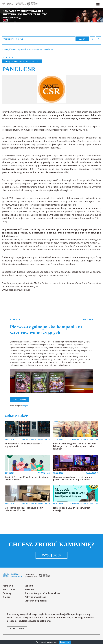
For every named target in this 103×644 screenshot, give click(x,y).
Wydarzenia (9, 589)
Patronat (29, 589)
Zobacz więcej (19, 399)
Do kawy (7, 593)
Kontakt (29, 586)
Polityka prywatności (35, 597)
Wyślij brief (51, 555)
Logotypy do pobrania (36, 601)
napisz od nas (17, 629)
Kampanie (26, 406)
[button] (98, 4)
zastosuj (82, 39)
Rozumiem (65, 642)
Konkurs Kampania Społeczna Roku (43, 593)
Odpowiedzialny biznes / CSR (26, 61)
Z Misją (6, 597)
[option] (51, 90)
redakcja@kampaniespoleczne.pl (74, 614)
